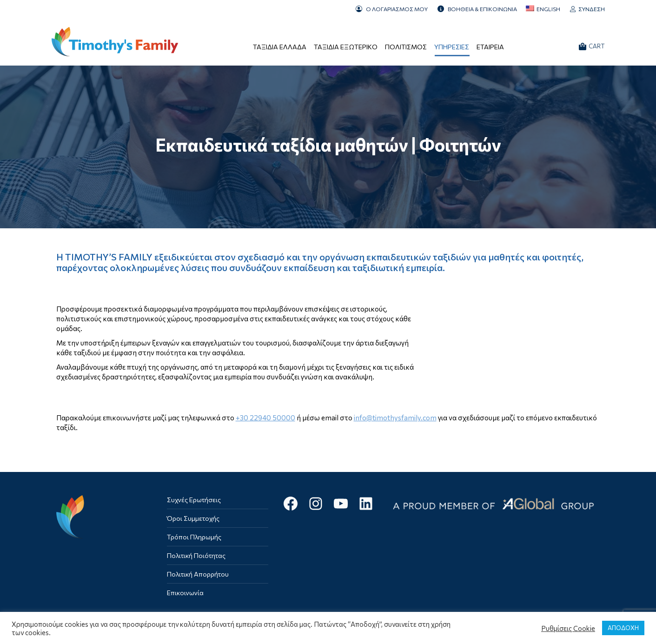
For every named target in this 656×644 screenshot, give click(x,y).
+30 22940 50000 (265, 418)
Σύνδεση (587, 9)
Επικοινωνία (185, 593)
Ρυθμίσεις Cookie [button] (568, 628)
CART (592, 46)
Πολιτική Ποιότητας (196, 555)
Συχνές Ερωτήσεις (194, 500)
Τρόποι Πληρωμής (194, 537)
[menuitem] (543, 9)
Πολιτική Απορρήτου (198, 574)
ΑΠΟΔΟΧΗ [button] (623, 628)
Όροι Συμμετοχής (193, 518)
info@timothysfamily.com (395, 418)
